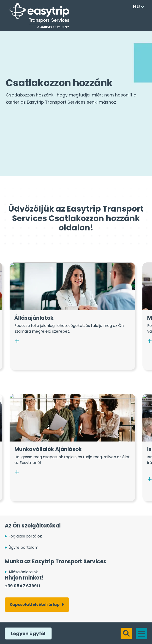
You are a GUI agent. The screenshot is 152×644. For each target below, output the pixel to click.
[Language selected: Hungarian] (137, 7)
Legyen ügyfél (27, 633)
